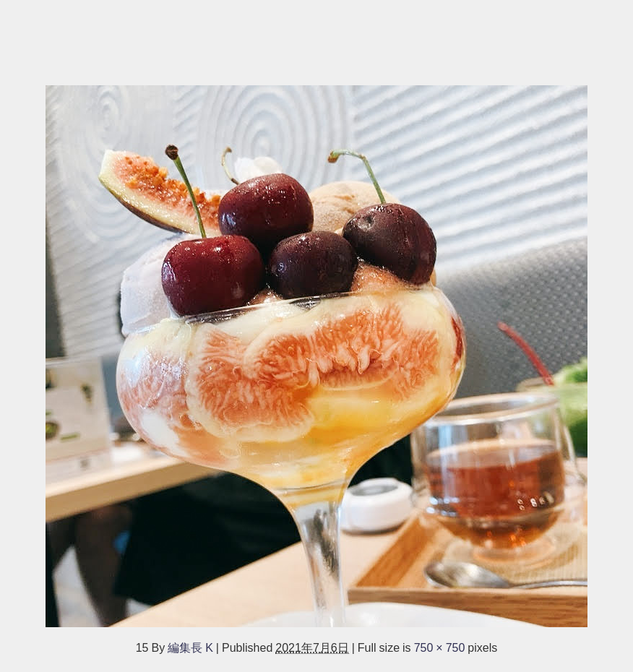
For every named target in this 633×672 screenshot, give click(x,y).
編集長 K (190, 647)
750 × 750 (440, 647)
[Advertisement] (316, 35)
